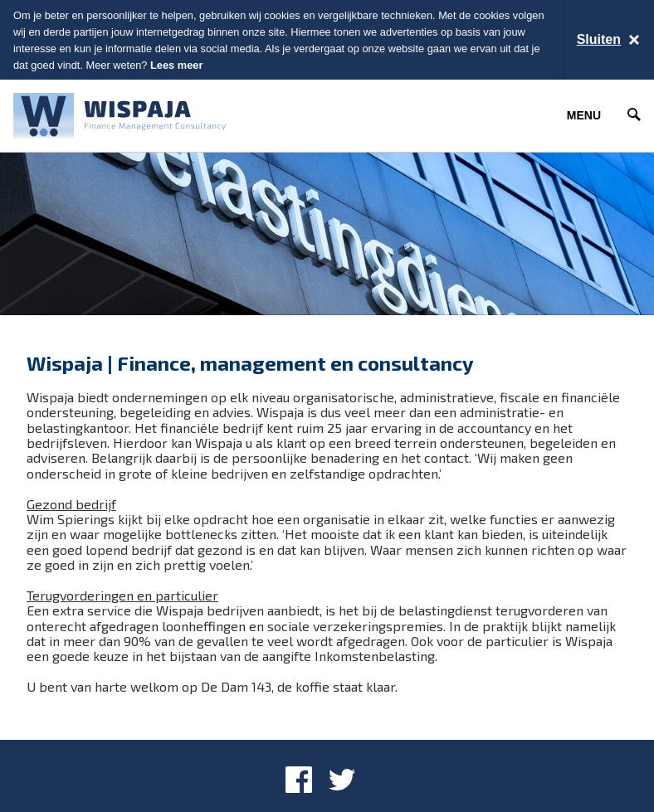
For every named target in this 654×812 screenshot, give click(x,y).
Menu (584, 115)
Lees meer (176, 66)
